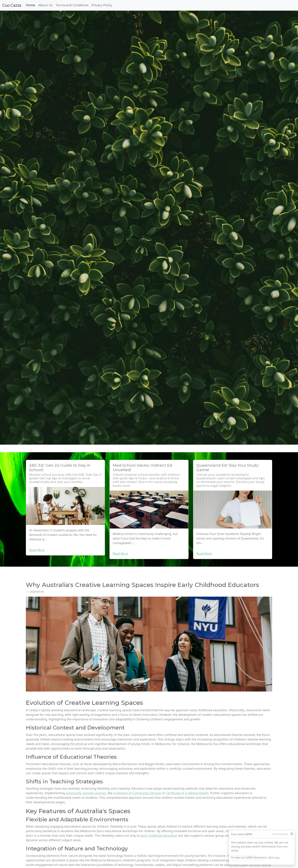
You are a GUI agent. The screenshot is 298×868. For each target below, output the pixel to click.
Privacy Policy (102, 5)
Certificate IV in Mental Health (187, 793)
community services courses (86, 793)
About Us (45, 5)
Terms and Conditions (72, 5)
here (277, 857)
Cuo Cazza (12, 5)
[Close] (292, 834)
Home (31, 5)
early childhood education (159, 836)
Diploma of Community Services (139, 793)
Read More (37, 550)
